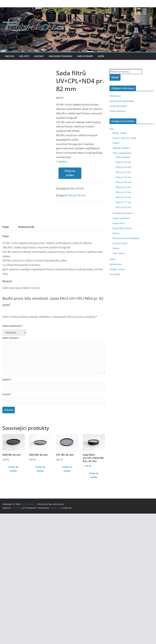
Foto (112, 129)
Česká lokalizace (118, 111)
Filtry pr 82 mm (23, 340)
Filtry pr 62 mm (123, 187)
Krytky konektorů (121, 218)
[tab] (6, 358)
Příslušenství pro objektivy (126, 238)
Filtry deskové (123, 157)
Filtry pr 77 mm (123, 202)
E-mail (7, 525)
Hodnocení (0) (26, 357)
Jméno (7, 510)
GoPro (113, 259)
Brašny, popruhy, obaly (124, 138)
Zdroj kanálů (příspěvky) (122, 101)
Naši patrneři (85, 56)
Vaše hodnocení (13, 456)
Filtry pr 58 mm (123, 182)
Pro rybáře (115, 274)
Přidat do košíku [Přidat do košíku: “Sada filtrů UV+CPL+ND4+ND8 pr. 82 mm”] (94, 606)
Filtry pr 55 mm (123, 177)
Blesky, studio (120, 133)
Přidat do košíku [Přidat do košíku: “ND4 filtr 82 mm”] (40, 599)
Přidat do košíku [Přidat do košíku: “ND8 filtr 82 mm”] (14, 599)
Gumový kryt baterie (123, 213)
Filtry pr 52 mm (123, 172)
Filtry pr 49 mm (123, 167)
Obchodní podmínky (61, 56)
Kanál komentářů (118, 106)
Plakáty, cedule (117, 269)
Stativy (116, 248)
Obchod (10, 56)
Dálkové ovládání (121, 148)
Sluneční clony (120, 243)
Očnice (116, 233)
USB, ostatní (119, 253)
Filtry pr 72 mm (123, 197)
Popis (6, 357)
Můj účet (24, 56)
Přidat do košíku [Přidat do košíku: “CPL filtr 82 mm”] (67, 599)
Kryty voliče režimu (122, 228)
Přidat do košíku (16, 318)
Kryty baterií (119, 223)
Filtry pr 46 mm (123, 162)
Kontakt (39, 56)
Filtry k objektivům (122, 153)
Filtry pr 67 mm (123, 192)
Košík (101, 56)
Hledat (115, 77)
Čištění (116, 143)
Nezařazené (116, 264)
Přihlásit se (115, 96)
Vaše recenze (11, 468)
